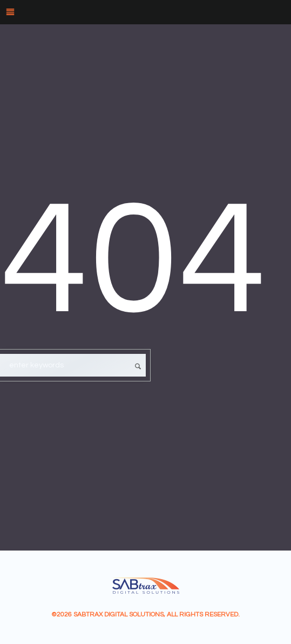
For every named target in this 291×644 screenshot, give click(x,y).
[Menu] (145, 12)
